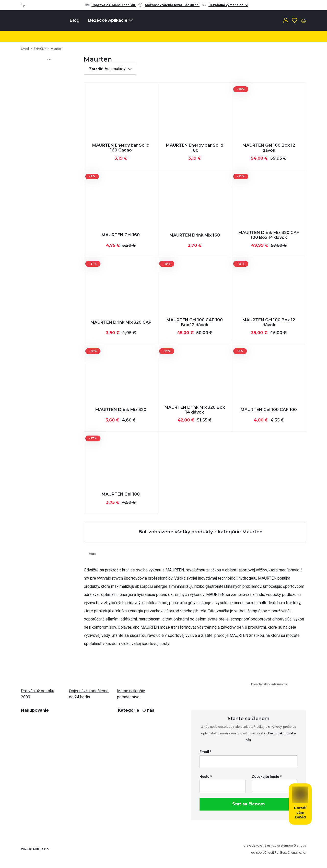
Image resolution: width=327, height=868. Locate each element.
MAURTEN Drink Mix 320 (121, 410)
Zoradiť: (96, 69)
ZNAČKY (40, 49)
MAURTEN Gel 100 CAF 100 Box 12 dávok (195, 322)
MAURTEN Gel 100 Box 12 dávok (269, 322)
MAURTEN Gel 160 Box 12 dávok (269, 148)
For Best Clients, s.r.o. (290, 853)
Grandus (300, 845)
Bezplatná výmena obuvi (225, 5)
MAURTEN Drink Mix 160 (195, 235)
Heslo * (206, 777)
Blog (75, 20)
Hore (90, 553)
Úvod (25, 49)
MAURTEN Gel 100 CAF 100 (269, 410)
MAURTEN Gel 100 (121, 494)
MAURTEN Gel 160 (121, 235)
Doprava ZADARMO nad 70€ (110, 5)
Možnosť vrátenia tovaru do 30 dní (169, 5)
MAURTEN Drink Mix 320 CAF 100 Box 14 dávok (269, 235)
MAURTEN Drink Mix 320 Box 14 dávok (195, 410)
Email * (206, 752)
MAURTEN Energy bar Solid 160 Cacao (121, 148)
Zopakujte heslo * (267, 777)
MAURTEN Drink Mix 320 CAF (121, 322)
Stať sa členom (249, 804)
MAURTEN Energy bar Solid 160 (195, 148)
